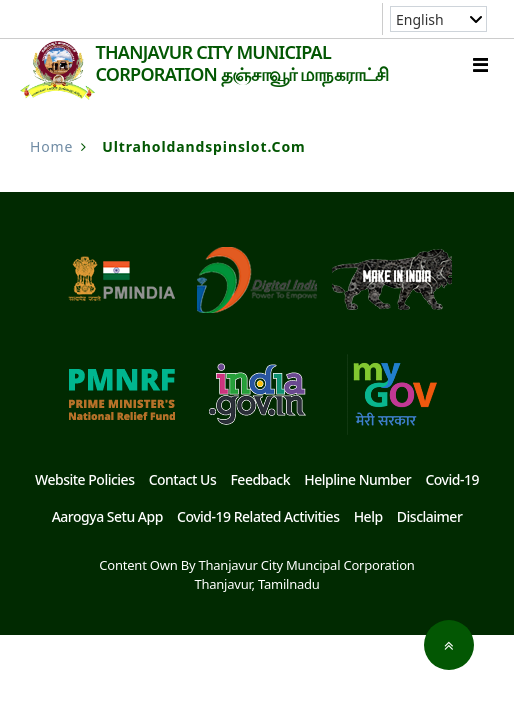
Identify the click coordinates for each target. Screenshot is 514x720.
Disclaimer (430, 516)
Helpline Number (357, 479)
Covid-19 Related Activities (258, 516)
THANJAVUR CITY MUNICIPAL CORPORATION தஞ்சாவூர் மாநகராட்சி (241, 63)
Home (51, 146)
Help (368, 516)
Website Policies (84, 479)
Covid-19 (452, 479)
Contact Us (183, 479)
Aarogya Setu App (107, 516)
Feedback (260, 479)
